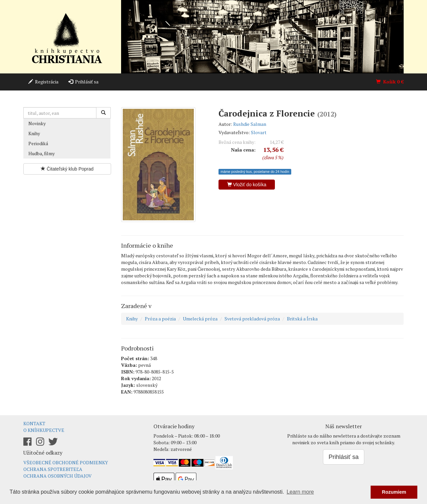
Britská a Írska (302, 319)
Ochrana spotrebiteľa (53, 469)
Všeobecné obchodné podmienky (66, 462)
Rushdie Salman (250, 124)
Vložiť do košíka (247, 185)
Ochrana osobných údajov (58, 476)
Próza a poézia (160, 319)
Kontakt (34, 423)
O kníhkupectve (44, 430)
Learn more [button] (300, 492)
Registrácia (43, 82)
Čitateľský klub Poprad (67, 169)
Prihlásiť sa (83, 82)
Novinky (37, 123)
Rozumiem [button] (394, 492)
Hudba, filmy (42, 153)
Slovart (259, 132)
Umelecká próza (200, 319)
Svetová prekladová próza (252, 319)
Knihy (34, 133)
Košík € (390, 82)
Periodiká (38, 143)
